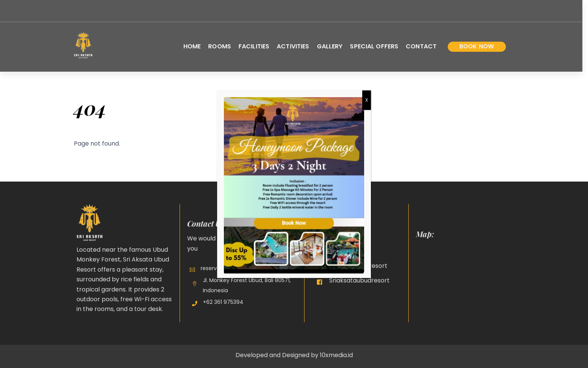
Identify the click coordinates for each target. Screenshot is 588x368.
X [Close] (367, 100)
